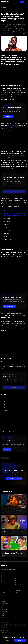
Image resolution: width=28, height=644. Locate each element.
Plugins (3, 579)
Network (3, 590)
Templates (3, 583)
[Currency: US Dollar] (4, 633)
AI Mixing (17, 583)
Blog (16, 579)
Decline (8, 640)
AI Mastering (18, 585)
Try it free (7, 449)
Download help (4, 609)
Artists (17, 592)
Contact (3, 617)
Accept (20, 640)
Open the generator (10, 306)
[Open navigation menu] (26, 2)
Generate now (8, 116)
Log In (22, 2)
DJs (16, 594)
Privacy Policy (21, 637)
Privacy (3, 615)
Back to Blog (5, 7)
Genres (3, 585)
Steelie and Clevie (12, 126)
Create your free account (14, 478)
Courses (3, 581)
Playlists (3, 592)
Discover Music (4, 603)
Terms (2, 613)
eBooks (17, 577)
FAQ (2, 607)
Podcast (17, 581)
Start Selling (4, 594)
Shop (2, 575)
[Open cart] (18, 2)
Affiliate (3, 598)
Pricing (3, 596)
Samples (3, 577)
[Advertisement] (14, 275)
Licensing (3, 605)
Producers (17, 590)
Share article (5, 458)
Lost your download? (6, 611)
